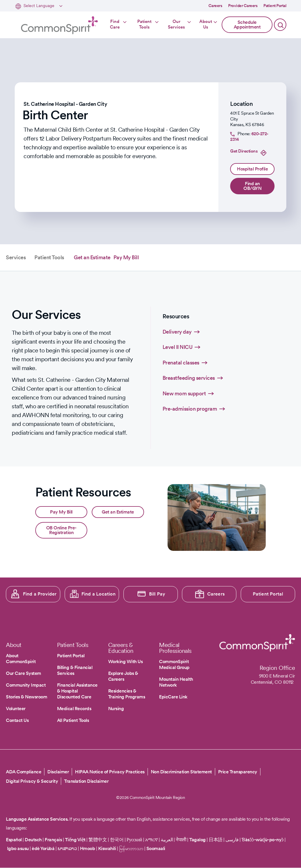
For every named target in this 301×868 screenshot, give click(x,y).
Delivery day (177, 332)
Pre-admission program (190, 409)
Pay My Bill (126, 257)
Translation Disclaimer (86, 781)
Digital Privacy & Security (32, 781)
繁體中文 (98, 840)
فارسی (233, 840)
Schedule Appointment (247, 25)
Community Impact (26, 685)
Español (14, 840)
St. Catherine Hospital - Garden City (65, 104)
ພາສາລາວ (67, 848)
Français (53, 840)
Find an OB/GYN (252, 186)
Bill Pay (157, 594)
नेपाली (181, 840)
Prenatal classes (181, 363)
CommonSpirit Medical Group (174, 664)
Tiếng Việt (75, 840)
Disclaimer (58, 772)
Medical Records (74, 709)
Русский (134, 840)
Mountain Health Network (176, 682)
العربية (167, 840)
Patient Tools (144, 24)
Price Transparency (238, 772)
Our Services (176, 24)
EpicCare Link (173, 697)
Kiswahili (107, 848)
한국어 (117, 840)
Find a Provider (40, 594)
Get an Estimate (92, 257)
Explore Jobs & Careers (123, 676)
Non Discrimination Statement (181, 772)
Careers (215, 6)
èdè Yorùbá (43, 848)
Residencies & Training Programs (127, 694)
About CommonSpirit (21, 659)
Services (16, 257)
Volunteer (16, 709)
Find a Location (98, 594)
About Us (206, 24)
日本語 (216, 840)
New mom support (184, 393)
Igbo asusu (18, 848)
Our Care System (24, 673)
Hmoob (88, 848)
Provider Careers (243, 6)
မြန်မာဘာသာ (131, 848)
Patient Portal (275, 6)
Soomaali (156, 848)
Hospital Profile (252, 169)
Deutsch (33, 840)
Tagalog (198, 840)
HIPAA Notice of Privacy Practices (110, 772)
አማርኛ (152, 840)
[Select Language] (42, 6)
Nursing (116, 709)
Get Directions (244, 151)
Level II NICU (178, 347)
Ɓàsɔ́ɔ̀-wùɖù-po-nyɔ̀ (263, 840)
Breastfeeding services (189, 378)
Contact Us (17, 720)
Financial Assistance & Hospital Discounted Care (77, 691)
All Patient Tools (73, 720)
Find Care (115, 24)
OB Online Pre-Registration (61, 530)
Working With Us (126, 662)
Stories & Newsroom (26, 697)
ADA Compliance (24, 772)
